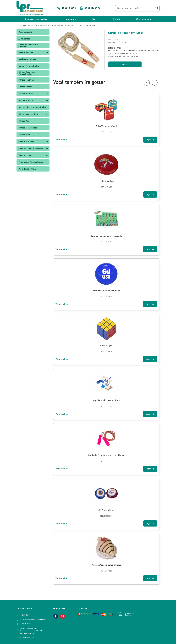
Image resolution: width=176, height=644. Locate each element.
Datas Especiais (25, 32)
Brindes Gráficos (26, 100)
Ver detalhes (62, 140)
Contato (116, 19)
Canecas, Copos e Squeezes (31, 148)
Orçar (125, 64)
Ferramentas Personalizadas (31, 162)
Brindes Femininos (26, 80)
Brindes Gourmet (26, 94)
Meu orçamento (144, 19)
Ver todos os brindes (27, 169)
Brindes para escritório (28, 114)
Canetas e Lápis (25, 155)
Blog (94, 19)
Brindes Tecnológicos (28, 128)
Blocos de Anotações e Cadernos (28, 46)
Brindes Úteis (24, 135)
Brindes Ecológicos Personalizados (27, 73)
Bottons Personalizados (29, 66)
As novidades (24, 39)
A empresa (71, 19)
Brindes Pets (24, 121)
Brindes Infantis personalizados (32, 107)
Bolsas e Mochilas (26, 52)
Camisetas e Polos (26, 141)
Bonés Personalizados (28, 59)
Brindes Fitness (25, 87)
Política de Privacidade (25, 638)
